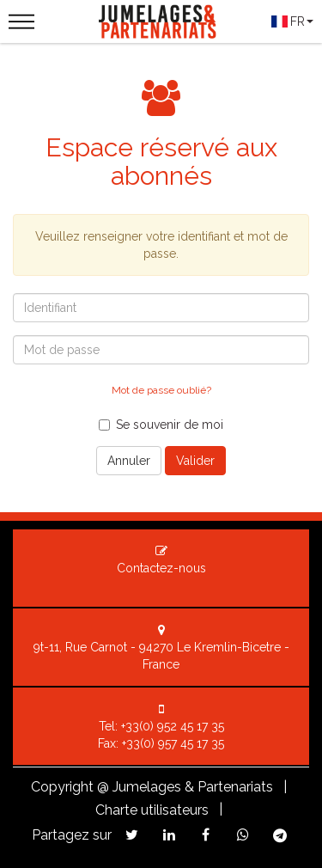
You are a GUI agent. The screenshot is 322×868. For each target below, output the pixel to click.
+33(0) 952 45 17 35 (173, 726)
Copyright (62, 787)
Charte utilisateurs (152, 810)
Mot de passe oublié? (161, 390)
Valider (195, 461)
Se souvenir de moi (161, 425)
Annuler (129, 461)
